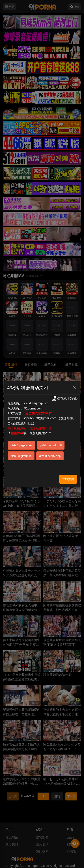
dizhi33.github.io (21, 456)
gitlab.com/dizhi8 (51, 445)
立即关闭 (68, 479)
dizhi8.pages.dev (22, 445)
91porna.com (33, 408)
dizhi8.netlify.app (50, 456)
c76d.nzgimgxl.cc (36, 403)
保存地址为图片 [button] (65, 399)
